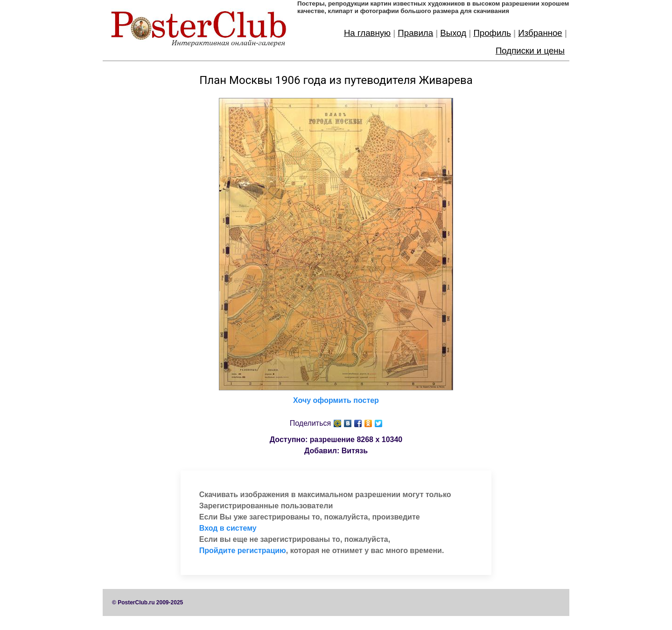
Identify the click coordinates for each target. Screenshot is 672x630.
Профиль (492, 33)
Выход (453, 33)
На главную (367, 33)
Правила (415, 33)
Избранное (540, 33)
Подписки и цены (530, 51)
